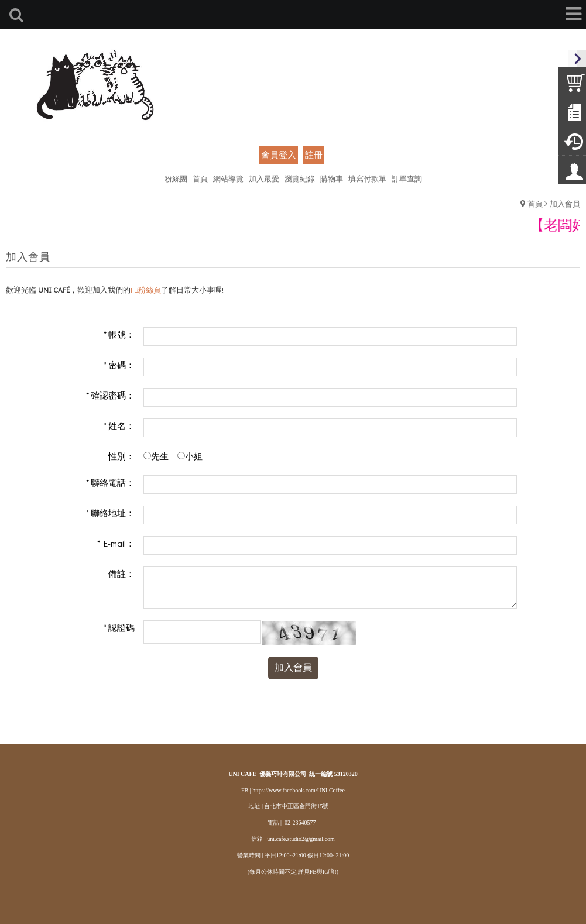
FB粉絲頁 (146, 289)
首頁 (535, 203)
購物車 (332, 178)
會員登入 (279, 154)
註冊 (314, 154)
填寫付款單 (367, 178)
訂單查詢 (407, 178)
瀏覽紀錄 (300, 178)
